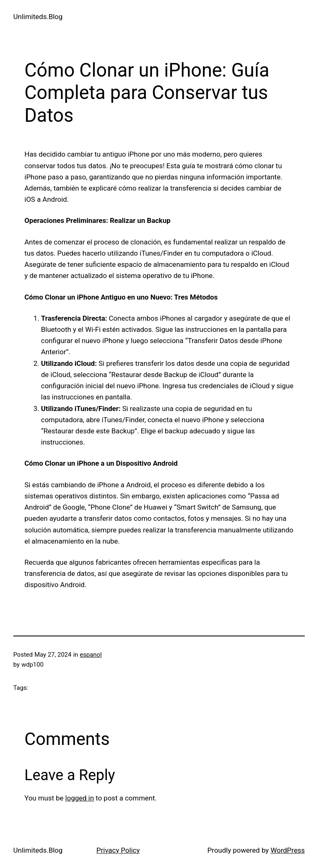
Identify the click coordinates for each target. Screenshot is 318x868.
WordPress (288, 850)
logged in (80, 798)
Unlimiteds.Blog (38, 17)
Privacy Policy (118, 850)
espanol (91, 655)
